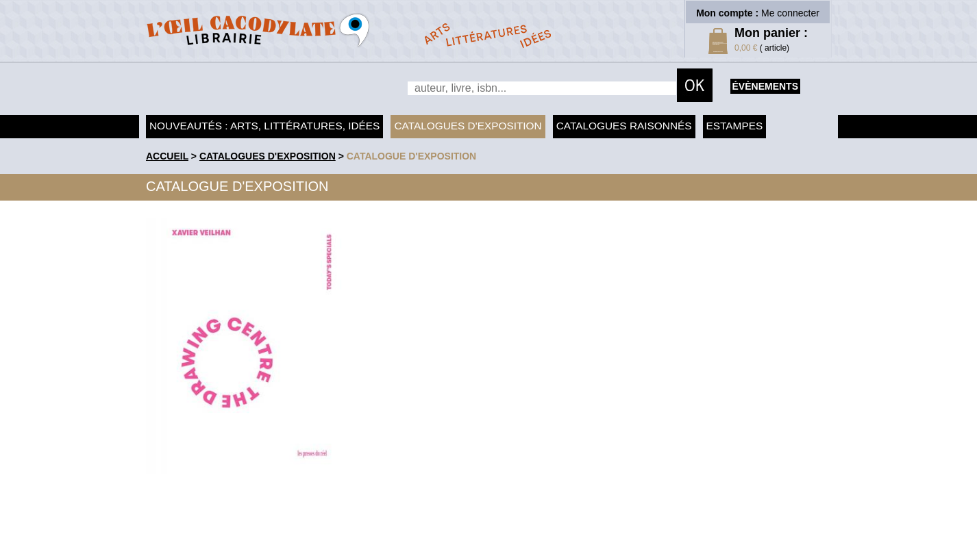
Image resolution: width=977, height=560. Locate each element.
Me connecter (790, 13)
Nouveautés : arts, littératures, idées (264, 126)
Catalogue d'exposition (412, 156)
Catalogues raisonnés (624, 126)
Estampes (735, 126)
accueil (167, 156)
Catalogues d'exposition (468, 126)
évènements (765, 86)
